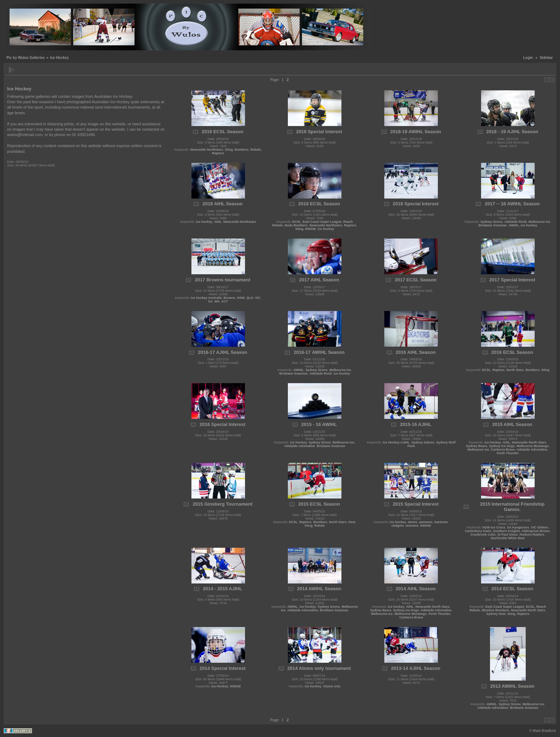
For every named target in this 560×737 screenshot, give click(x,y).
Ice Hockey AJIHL (396, 442)
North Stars (515, 370)
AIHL (218, 222)
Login (528, 58)
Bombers (242, 150)
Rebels (256, 150)
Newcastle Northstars (207, 150)
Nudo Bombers (296, 225)
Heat (352, 522)
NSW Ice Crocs (494, 527)
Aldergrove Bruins (536, 531)
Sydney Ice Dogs (502, 446)
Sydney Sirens (491, 222)
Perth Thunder (508, 453)
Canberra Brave (503, 450)
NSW (241, 298)
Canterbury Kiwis (478, 531)
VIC (258, 298)
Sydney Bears (477, 446)
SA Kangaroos (518, 527)
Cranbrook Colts (483, 535)
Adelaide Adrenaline (300, 446)
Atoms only (332, 686)
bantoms (441, 522)
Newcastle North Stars (529, 442)
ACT (225, 301)
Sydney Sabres (423, 442)
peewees (426, 522)
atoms (413, 522)
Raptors (218, 153)
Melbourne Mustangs (532, 446)
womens (412, 526)
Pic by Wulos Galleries (26, 58)
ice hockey (204, 222)
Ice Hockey (298, 442)
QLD (250, 298)
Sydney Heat (496, 614)
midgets (398, 526)
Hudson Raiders (532, 535)
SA (211, 301)
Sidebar (546, 58)
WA (217, 301)
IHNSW (310, 229)
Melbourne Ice (539, 222)
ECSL (296, 222)
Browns (229, 298)
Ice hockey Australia (206, 298)
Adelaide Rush (516, 222)
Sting (229, 150)
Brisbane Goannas (492, 225)
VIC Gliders (539, 527)
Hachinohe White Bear (508, 538)
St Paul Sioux (508, 535)
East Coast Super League (322, 222)
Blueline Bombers (496, 610)
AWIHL (514, 225)
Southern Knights (507, 531)
